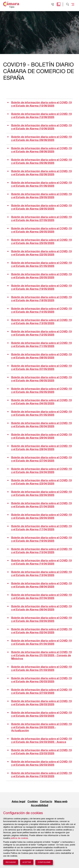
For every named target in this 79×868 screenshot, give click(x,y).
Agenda (59, 4)
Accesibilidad (39, 806)
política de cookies (19, 838)
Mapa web (61, 802)
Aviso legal (18, 802)
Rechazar (11, 862)
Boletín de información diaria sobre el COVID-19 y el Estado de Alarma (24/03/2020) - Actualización (41, 728)
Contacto (46, 802)
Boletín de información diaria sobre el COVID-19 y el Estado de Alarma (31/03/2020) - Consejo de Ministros (41, 656)
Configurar (44, 862)
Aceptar (27, 862)
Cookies (33, 802)
